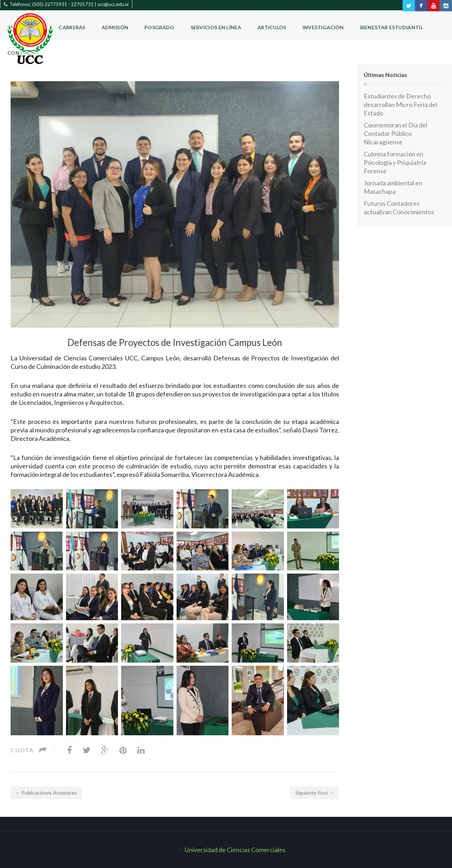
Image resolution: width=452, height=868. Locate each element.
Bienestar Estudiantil (392, 27)
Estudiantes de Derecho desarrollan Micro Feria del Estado (400, 104)
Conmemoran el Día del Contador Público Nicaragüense (395, 133)
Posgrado (159, 27)
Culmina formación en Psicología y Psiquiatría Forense (395, 162)
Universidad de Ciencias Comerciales (236, 850)
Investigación (323, 27)
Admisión (115, 27)
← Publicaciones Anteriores (46, 793)
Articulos (272, 27)
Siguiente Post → (315, 793)
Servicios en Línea (216, 27)
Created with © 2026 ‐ (226, 850)
